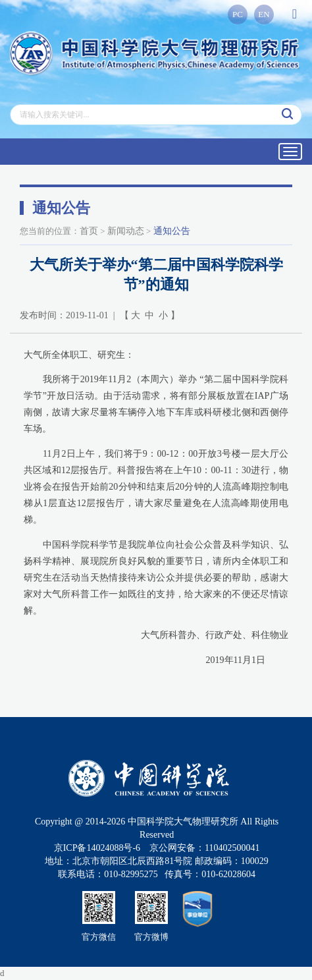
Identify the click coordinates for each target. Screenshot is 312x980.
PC (238, 14)
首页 (89, 231)
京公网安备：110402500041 (204, 848)
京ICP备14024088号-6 (97, 848)
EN (264, 14)
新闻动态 (126, 231)
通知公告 (172, 231)
